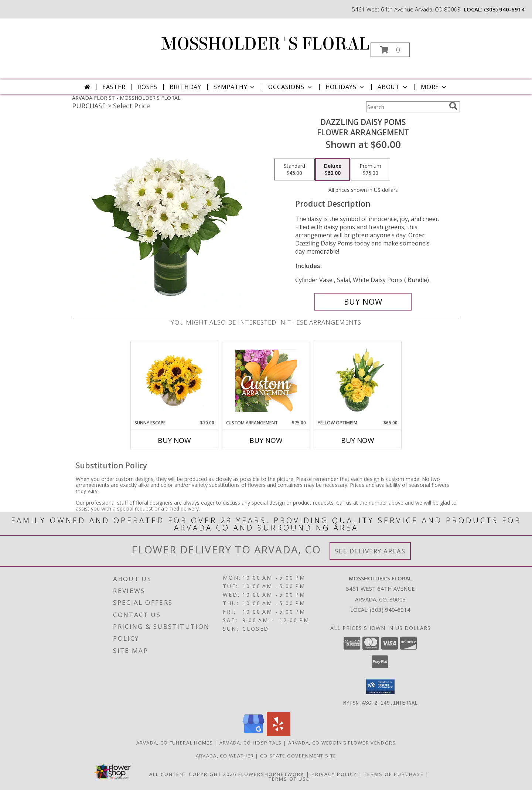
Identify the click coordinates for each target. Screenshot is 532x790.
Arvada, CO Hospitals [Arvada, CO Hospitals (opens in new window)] (251, 742)
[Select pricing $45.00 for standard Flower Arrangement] (294, 170)
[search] (453, 106)
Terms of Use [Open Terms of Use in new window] (289, 779)
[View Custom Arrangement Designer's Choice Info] (266, 381)
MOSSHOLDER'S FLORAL (265, 44)
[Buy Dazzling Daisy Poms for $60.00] (363, 302)
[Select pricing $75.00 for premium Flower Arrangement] (370, 170)
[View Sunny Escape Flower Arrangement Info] (175, 380)
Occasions (291, 87)
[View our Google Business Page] (253, 733)
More (434, 87)
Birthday (185, 87)
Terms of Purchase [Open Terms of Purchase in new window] (394, 774)
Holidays (345, 87)
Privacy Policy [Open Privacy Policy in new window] (334, 774)
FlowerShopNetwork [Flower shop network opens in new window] (271, 774)
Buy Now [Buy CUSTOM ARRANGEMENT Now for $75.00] (266, 440)
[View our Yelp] (279, 733)
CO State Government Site (298, 755)
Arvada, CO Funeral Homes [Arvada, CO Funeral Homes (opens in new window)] (175, 742)
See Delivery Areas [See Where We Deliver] (370, 551)
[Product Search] (406, 107)
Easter (114, 87)
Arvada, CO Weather (225, 755)
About (393, 87)
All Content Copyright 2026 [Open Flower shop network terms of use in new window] (193, 774)
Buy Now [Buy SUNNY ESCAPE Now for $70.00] (174, 440)
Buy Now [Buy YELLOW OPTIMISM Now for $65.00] (358, 440)
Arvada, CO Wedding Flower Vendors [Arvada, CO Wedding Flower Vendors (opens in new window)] (342, 742)
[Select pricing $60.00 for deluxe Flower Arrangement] (333, 170)
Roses (148, 87)
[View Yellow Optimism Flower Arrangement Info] (358, 380)
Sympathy (235, 87)
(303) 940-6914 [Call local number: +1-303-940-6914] (504, 9)
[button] (390, 50)
